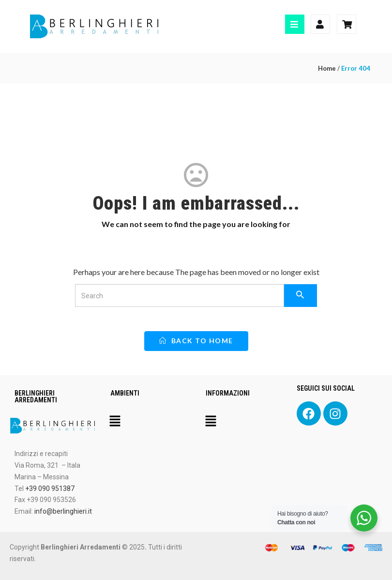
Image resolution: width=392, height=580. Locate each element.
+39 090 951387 (50, 488)
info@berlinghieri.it (63, 511)
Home (327, 68)
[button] (115, 422)
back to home (196, 341)
